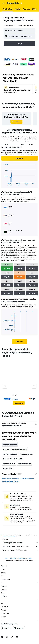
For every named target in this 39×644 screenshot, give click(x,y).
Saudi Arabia (22, 559)
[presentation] (33, 107)
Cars (6, 559)
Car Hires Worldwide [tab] (10, 454)
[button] (4, 3)
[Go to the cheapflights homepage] (15, 3)
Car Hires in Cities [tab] (9, 464)
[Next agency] (34, 386)
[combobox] (10, 25)
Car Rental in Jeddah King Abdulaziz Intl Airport (18, 479)
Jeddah (30, 559)
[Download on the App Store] (19, 628)
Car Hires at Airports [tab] (10, 445)
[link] (16, 122)
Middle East (13, 559)
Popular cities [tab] (8, 468)
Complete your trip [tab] (25, 464)
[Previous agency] (5, 386)
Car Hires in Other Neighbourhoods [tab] (15, 449)
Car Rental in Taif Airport (10, 482)
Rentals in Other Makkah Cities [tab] (13, 459)
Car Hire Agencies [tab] (27, 454)
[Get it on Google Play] (7, 628)
